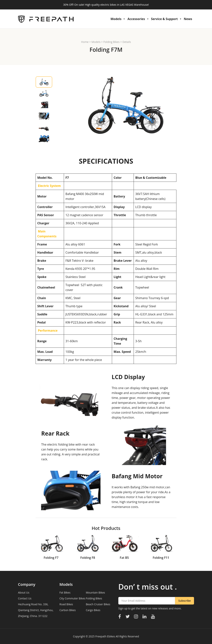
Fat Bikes (65, 593)
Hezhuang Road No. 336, (33, 604)
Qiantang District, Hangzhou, (36, 610)
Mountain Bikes (95, 593)
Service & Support (166, 19)
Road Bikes (66, 604)
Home (85, 42)
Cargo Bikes (93, 610)
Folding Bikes (111, 42)
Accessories (138, 19)
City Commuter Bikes (72, 598)
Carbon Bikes (68, 610)
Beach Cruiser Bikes (98, 604)
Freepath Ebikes (105, 636)
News (188, 19)
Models (118, 19)
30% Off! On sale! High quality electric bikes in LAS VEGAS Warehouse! (106, 5)
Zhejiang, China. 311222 (33, 616)
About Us (24, 593)
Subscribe (185, 601)
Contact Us (25, 598)
